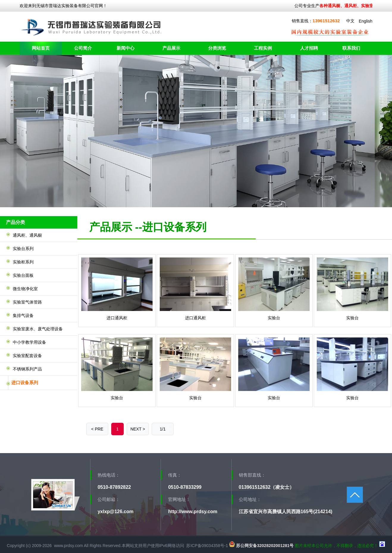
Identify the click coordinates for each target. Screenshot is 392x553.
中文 (350, 21)
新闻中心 (126, 48)
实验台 (274, 318)
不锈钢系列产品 (27, 369)
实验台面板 (23, 275)
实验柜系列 (23, 262)
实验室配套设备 (27, 356)
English (366, 21)
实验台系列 (23, 249)
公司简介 (83, 48)
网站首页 (41, 48)
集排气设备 (23, 315)
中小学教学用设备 (29, 342)
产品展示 (171, 48)
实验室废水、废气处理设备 (38, 329)
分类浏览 (217, 48)
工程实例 (263, 48)
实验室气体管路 (27, 302)
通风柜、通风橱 (27, 235)
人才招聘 (309, 48)
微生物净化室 (25, 289)
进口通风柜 (117, 318)
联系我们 (351, 48)
